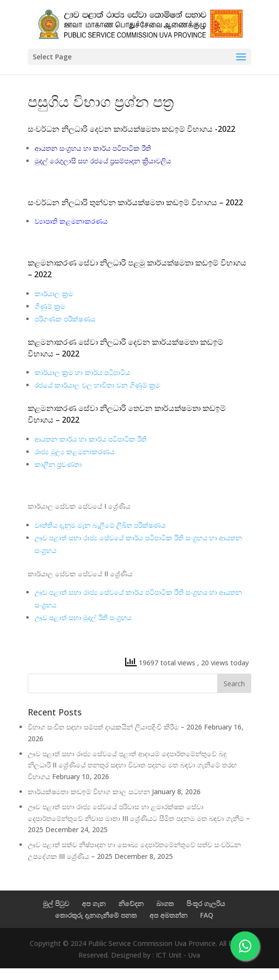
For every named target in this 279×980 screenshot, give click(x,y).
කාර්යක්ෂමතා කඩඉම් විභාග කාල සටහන (89, 792)
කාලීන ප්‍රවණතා (58, 464)
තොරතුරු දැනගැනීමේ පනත (96, 915)
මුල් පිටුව (56, 903)
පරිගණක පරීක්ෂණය (65, 319)
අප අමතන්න (168, 915)
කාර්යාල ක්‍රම (54, 294)
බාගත (165, 903)
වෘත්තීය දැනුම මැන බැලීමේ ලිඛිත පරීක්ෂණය (100, 525)
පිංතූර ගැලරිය (206, 903)
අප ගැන (94, 903)
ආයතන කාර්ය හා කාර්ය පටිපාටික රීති (91, 439)
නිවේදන (131, 903)
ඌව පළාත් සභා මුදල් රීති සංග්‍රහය (83, 617)
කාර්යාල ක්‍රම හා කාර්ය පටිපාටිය (82, 372)
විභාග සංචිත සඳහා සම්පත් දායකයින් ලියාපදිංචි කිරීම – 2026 (115, 727)
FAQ (207, 915)
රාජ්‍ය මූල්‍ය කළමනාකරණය (74, 452)
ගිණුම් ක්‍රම (50, 306)
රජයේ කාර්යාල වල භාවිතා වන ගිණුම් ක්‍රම (97, 385)
